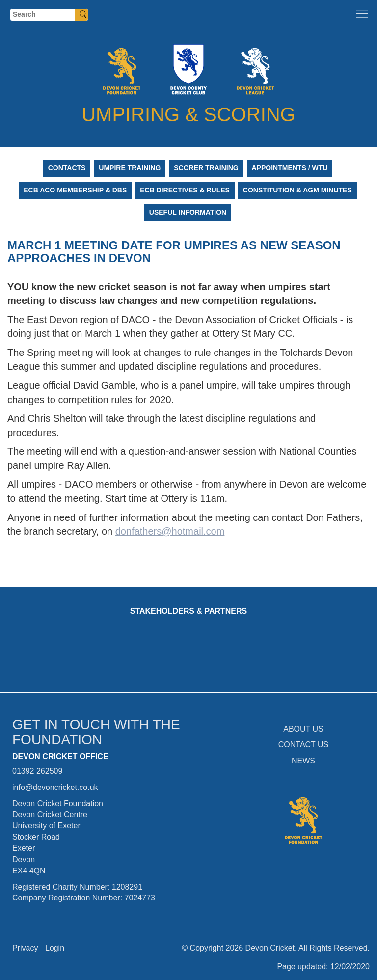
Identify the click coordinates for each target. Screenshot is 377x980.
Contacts (67, 168)
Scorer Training (206, 168)
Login (55, 948)
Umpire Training (130, 168)
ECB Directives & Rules (185, 190)
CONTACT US (304, 745)
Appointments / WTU (290, 168)
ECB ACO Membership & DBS (75, 190)
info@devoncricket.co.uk (55, 787)
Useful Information (188, 212)
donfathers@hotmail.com (170, 531)
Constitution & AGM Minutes (297, 190)
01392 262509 (37, 771)
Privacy (25, 948)
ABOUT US (303, 729)
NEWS (303, 761)
